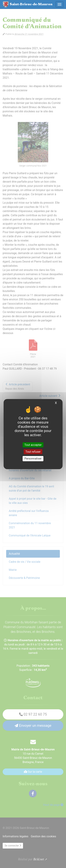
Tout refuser (33, 452)
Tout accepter (33, 445)
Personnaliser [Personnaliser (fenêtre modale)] (33, 459)
